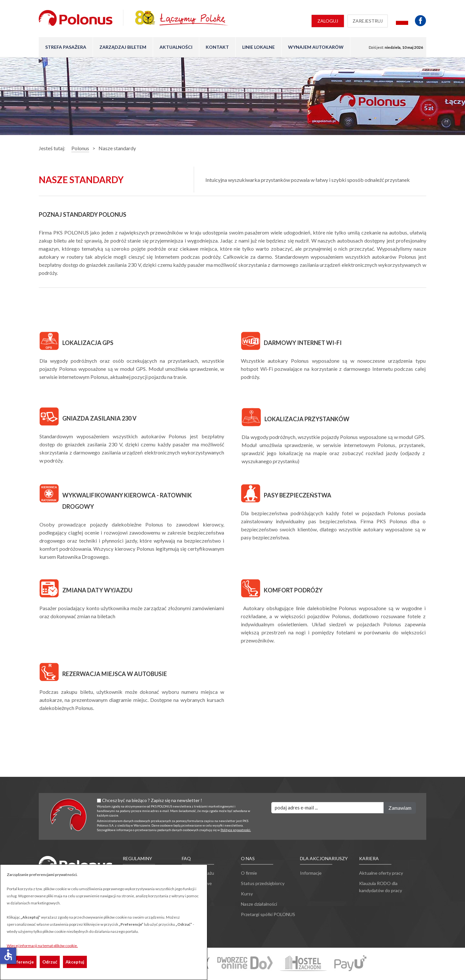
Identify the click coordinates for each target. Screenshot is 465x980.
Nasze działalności (259, 904)
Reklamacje (193, 894)
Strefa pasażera (66, 47)
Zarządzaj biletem (123, 47)
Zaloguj (328, 21)
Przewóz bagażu (198, 873)
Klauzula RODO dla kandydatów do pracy (381, 887)
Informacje (311, 873)
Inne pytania (194, 904)
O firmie (249, 873)
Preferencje (22, 962)
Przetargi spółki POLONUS (268, 914)
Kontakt (217, 47)
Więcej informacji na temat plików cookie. (42, 946)
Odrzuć (50, 962)
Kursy (247, 894)
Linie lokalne (258, 47)
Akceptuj (75, 962)
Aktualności (176, 47)
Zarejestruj (368, 21)
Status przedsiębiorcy (263, 883)
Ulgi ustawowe (197, 883)
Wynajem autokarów (316, 47)
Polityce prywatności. (236, 830)
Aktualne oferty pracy (381, 873)
